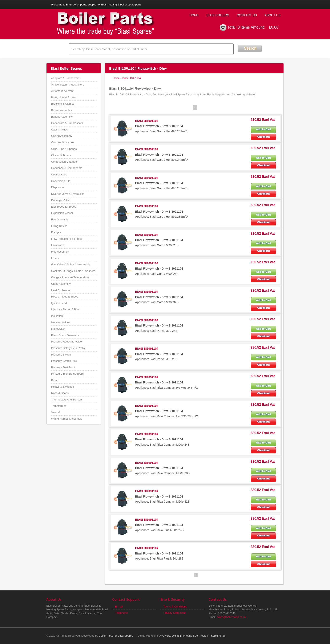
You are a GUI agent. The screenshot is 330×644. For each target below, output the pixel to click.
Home (194, 15)
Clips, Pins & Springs (64, 149)
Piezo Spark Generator (65, 335)
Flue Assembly (60, 252)
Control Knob (59, 174)
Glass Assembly (61, 284)
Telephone (121, 613)
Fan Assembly (60, 219)
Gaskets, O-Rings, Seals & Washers (73, 271)
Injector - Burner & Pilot (65, 309)
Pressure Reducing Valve (67, 342)
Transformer (59, 406)
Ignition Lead (59, 303)
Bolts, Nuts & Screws (64, 97)
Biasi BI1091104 (131, 78)
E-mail (119, 606)
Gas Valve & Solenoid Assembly (71, 264)
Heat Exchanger (61, 290)
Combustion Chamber (64, 162)
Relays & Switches (63, 387)
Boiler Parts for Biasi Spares (116, 636)
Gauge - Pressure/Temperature (70, 277)
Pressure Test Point (63, 367)
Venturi (55, 412)
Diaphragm (58, 187)
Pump (55, 380)
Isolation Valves (61, 322)
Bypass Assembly (62, 117)
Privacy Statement (174, 613)
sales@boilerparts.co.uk (232, 617)
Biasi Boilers (218, 15)
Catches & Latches (63, 142)
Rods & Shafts (60, 393)
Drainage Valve (60, 200)
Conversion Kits (61, 181)
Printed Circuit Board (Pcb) (67, 374)
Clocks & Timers (61, 155)
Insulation (57, 316)
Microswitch (58, 329)
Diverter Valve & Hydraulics (68, 194)
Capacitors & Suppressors (67, 123)
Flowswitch (58, 245)
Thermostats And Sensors (67, 400)
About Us (273, 15)
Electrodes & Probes (64, 207)
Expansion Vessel (62, 213)
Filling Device (59, 226)
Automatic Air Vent (62, 91)
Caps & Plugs (59, 130)
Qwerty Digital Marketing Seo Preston (185, 636)
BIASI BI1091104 (147, 121)
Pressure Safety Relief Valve (69, 348)
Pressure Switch (61, 355)
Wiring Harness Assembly (67, 419)
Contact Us (247, 15)
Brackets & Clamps (63, 104)
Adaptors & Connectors (65, 78)
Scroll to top (218, 636)
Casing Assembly (62, 136)
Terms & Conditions (175, 606)
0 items (244, 27)
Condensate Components (67, 168)
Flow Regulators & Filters (66, 239)
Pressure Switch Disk (64, 361)
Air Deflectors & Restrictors (68, 85)
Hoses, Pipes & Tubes (65, 297)
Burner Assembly (61, 110)
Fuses (55, 258)
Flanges (56, 232)
